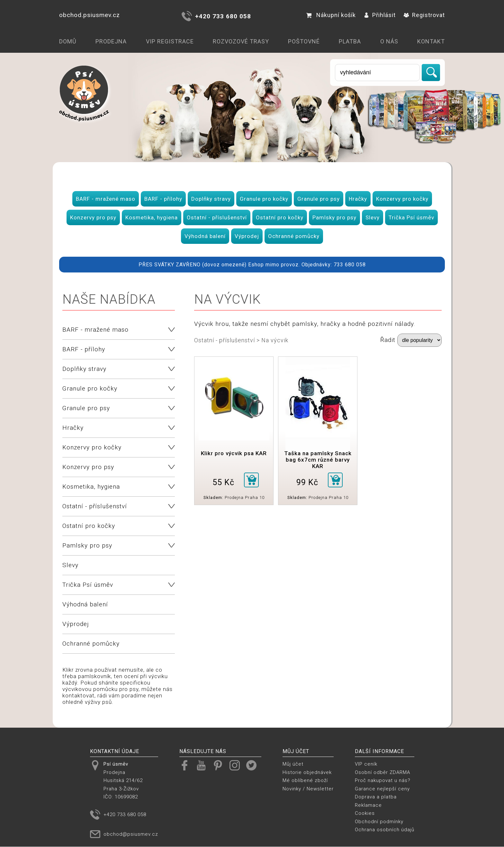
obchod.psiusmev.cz (90, 15)
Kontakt (431, 41)
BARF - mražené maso (106, 199)
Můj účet (293, 764)
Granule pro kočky (264, 199)
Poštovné (304, 41)
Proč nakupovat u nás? (383, 780)
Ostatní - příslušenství (217, 217)
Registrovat (424, 15)
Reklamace (368, 805)
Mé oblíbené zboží (305, 780)
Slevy (373, 217)
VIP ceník (366, 764)
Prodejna (111, 41)
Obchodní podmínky (379, 822)
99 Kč (307, 482)
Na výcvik (275, 340)
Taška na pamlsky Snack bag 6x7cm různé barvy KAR (318, 460)
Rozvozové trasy (241, 41)
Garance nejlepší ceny (382, 789)
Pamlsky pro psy (334, 217)
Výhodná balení (205, 236)
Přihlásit (380, 15)
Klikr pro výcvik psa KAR (234, 453)
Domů (68, 41)
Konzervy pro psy (93, 217)
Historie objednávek (307, 772)
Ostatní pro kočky (280, 217)
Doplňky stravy (211, 199)
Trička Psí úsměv (411, 217)
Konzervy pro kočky (402, 199)
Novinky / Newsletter (308, 789)
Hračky (358, 199)
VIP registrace (170, 41)
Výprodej (247, 236)
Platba (350, 41)
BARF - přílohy (163, 199)
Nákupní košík (331, 15)
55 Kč (223, 482)
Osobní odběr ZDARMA (382, 772)
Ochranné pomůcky (294, 236)
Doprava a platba (376, 797)
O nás (389, 41)
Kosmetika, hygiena (152, 217)
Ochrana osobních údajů (385, 830)
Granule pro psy (319, 199)
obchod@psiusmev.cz (131, 834)
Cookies (365, 813)
